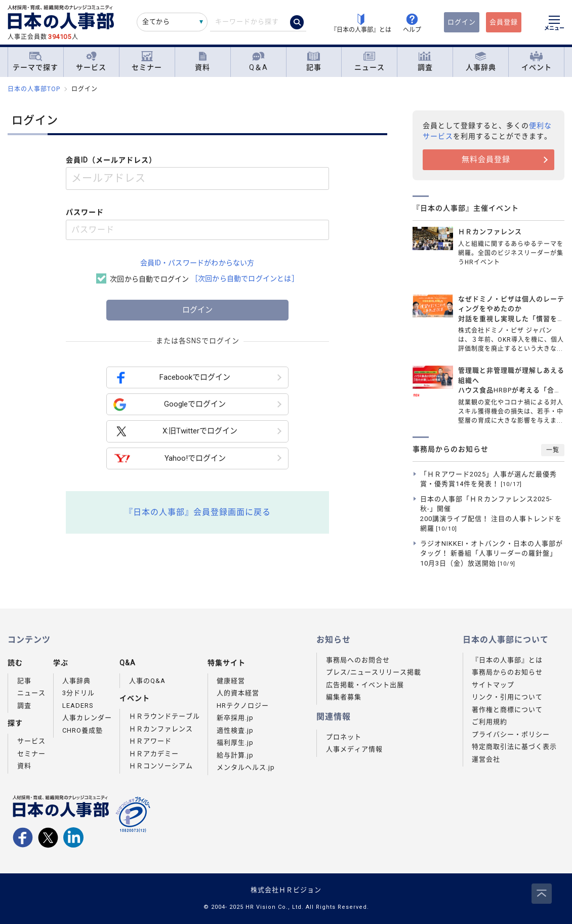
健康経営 (231, 681)
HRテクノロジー (243, 706)
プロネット (344, 737)
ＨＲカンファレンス (161, 729)
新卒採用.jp (235, 718)
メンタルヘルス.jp (246, 767)
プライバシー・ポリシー (511, 734)
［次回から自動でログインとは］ (245, 278)
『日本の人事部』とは (507, 660)
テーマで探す (35, 61)
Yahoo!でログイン (170, 458)
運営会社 (486, 759)
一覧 (553, 450)
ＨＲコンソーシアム (161, 766)
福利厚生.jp (235, 742)
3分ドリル (78, 693)
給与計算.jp (235, 755)
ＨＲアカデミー (154, 754)
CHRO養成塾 (83, 730)
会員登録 (504, 22)
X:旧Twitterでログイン (175, 432)
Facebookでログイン (172, 377)
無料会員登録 (486, 159)
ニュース (370, 62)
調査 (425, 62)
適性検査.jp (235, 730)
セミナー (147, 62)
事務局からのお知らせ (507, 672)
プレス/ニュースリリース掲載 (374, 672)
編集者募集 (344, 697)
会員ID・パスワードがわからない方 (197, 263)
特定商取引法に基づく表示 (514, 747)
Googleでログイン (170, 404)
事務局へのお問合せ (358, 660)
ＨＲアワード (150, 741)
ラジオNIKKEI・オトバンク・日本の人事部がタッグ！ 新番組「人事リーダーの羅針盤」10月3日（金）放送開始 (492, 553)
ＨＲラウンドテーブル (165, 716)
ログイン (462, 22)
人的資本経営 (238, 693)
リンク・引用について (507, 697)
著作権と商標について (507, 710)
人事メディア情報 (354, 749)
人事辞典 (481, 62)
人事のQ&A (147, 681)
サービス (91, 62)
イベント (537, 62)
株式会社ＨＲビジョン (286, 890)
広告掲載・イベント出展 (365, 685)
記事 (314, 62)
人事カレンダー (87, 718)
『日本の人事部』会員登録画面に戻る (198, 512)
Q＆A (258, 62)
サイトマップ (493, 685)
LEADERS (78, 706)
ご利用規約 (489, 722)
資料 (202, 62)
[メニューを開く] (554, 24)
